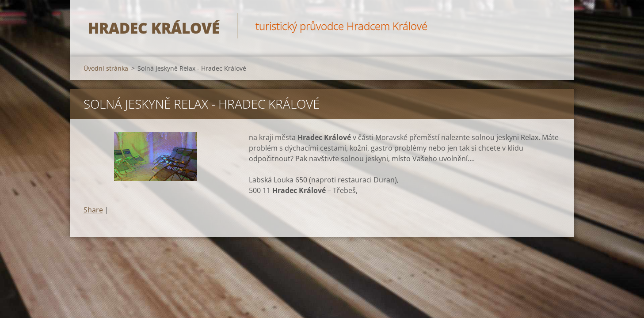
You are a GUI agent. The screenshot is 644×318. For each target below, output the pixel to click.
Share (93, 210)
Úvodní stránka (106, 68)
